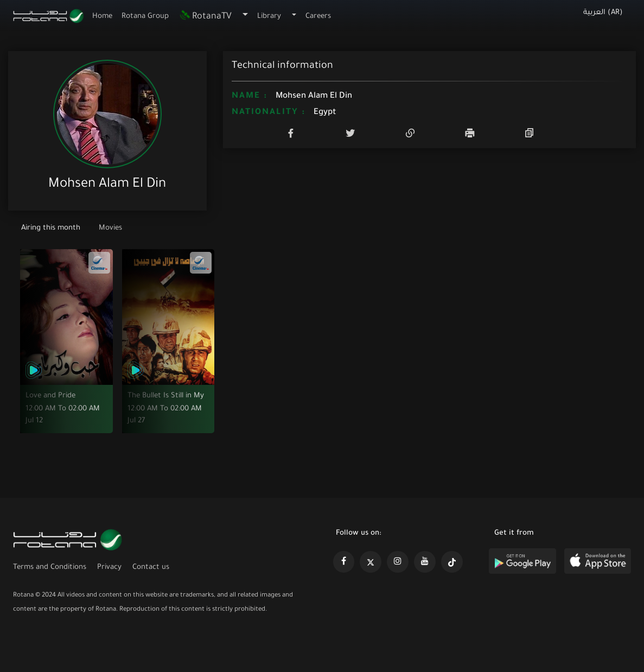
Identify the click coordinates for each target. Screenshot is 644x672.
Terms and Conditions (50, 568)
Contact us (151, 568)
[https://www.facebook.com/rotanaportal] (344, 562)
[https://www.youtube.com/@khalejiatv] (425, 562)
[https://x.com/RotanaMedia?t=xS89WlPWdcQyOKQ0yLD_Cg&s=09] (371, 562)
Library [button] (269, 17)
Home (102, 17)
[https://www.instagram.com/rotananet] (398, 562)
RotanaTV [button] (205, 17)
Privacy (109, 568)
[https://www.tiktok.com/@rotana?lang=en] (452, 562)
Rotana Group (145, 17)
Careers (318, 17)
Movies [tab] (110, 228)
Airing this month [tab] (52, 228)
